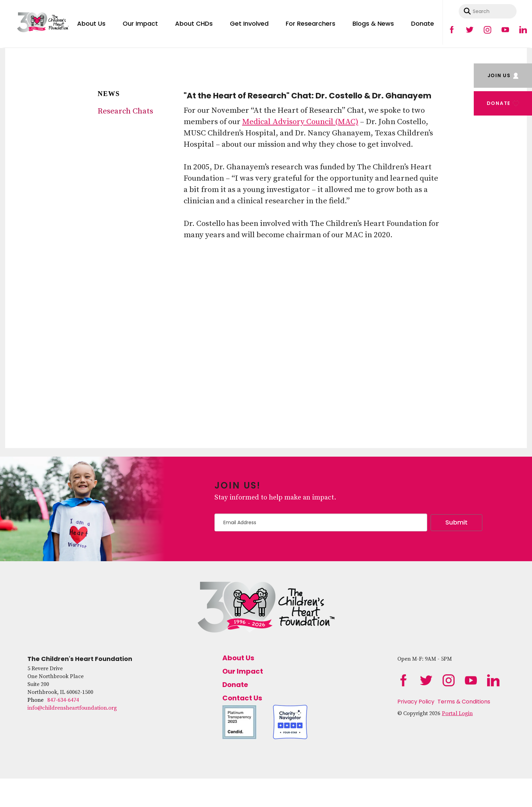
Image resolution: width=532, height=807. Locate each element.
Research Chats (125, 111)
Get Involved (249, 23)
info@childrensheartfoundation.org (72, 708)
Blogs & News (373, 23)
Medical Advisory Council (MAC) (300, 122)
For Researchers (311, 23)
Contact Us (242, 698)
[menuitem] (91, 22)
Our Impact (140, 23)
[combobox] (488, 11)
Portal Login (457, 713)
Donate (423, 23)
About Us (91, 23)
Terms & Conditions (464, 702)
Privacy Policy (416, 702)
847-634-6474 (63, 700)
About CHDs (194, 23)
